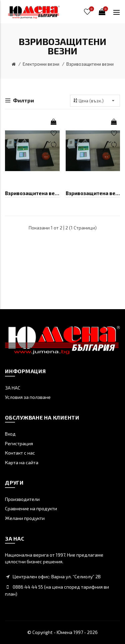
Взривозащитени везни (90, 64)
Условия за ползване (28, 397)
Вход (10, 434)
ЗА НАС (13, 388)
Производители (22, 499)
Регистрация (19, 443)
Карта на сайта (22, 462)
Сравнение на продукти (31, 508)
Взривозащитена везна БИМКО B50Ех (93, 193)
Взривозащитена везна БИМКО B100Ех (32, 193)
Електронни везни (41, 64)
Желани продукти (25, 518)
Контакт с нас (20, 453)
